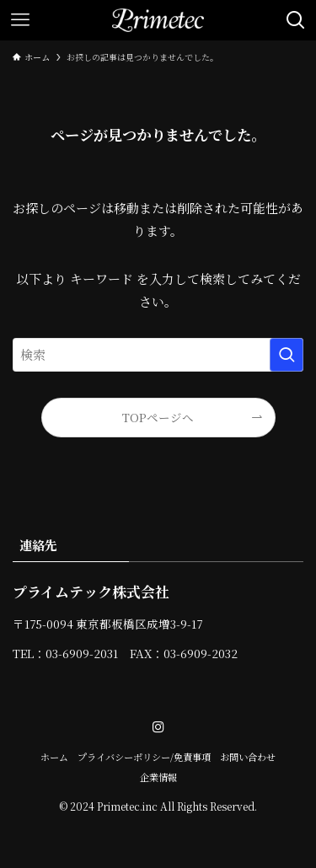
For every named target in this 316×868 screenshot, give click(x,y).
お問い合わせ (248, 757)
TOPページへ (158, 417)
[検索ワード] (158, 355)
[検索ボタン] (296, 20)
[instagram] (158, 727)
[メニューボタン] (20, 20)
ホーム (54, 757)
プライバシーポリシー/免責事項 (144, 757)
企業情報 (158, 777)
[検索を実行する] (287, 355)
